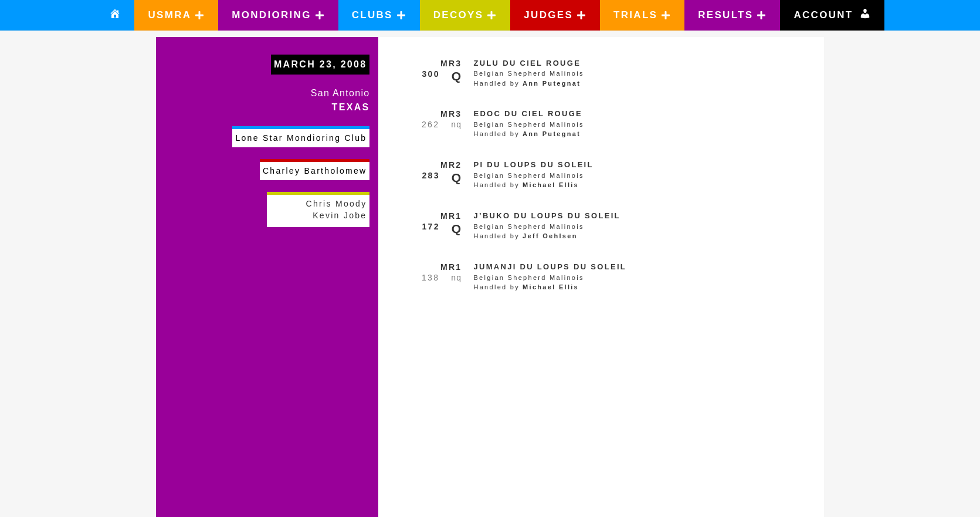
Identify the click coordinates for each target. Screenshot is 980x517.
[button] (176, 15)
